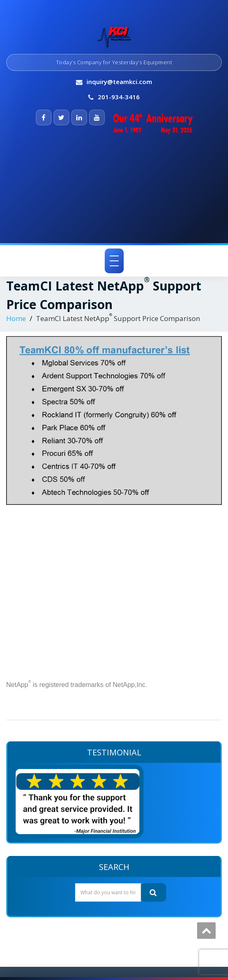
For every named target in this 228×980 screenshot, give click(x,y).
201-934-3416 (119, 97)
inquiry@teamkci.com (119, 82)
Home (16, 318)
